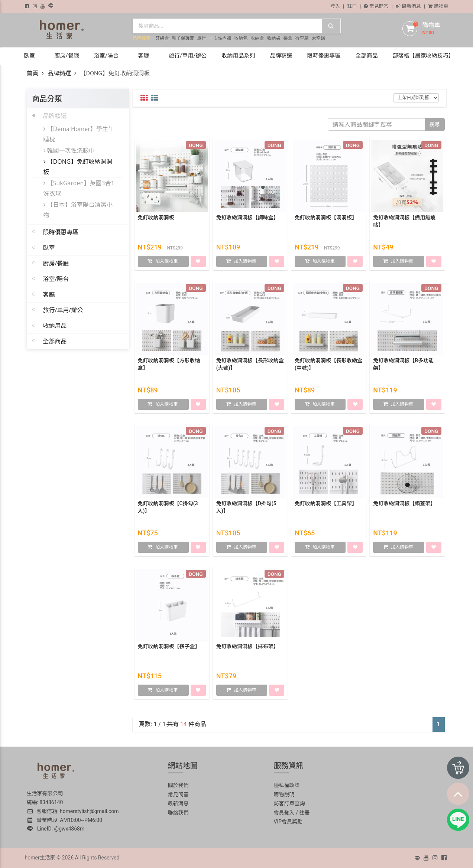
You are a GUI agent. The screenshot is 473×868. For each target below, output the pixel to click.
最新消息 (408, 6)
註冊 (352, 6)
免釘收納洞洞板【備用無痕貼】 (404, 223)
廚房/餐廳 (56, 263)
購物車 (438, 6)
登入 (335, 6)
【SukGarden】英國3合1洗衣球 (79, 188)
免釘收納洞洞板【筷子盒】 (169, 648)
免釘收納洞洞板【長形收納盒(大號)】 (250, 366)
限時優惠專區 (61, 232)
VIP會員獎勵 (288, 822)
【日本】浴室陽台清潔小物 (78, 210)
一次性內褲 (220, 38)
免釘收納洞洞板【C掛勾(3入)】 (168, 509)
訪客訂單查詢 (289, 803)
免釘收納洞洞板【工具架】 (326, 505)
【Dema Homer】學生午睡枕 (79, 134)
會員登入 (284, 813)
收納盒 (257, 38)
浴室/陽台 (56, 279)
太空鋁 (318, 38)
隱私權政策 (287, 785)
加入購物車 (166, 263)
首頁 (33, 73)
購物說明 (284, 794)
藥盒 (288, 38)
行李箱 (302, 38)
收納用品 (55, 326)
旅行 (201, 38)
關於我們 (178, 785)
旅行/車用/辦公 (63, 310)
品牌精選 (59, 73)
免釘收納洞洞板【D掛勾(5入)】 (246, 509)
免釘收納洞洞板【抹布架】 (247, 648)
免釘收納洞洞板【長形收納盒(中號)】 (328, 366)
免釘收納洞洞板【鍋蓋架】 (404, 505)
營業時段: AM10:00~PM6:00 (65, 820)
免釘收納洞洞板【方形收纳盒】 (169, 366)
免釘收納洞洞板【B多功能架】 (403, 366)
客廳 (49, 294)
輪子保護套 (183, 38)
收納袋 (273, 38)
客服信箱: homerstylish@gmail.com (73, 811)
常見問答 (376, 6)
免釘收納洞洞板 (156, 219)
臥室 (49, 248)
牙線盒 (162, 38)
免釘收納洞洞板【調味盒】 (247, 219)
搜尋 (435, 124)
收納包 (241, 38)
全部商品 (55, 341)
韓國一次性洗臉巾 (69, 150)
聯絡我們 (178, 813)
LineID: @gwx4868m (56, 829)
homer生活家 (40, 858)
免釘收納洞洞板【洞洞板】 (326, 219)
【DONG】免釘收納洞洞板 (78, 167)
